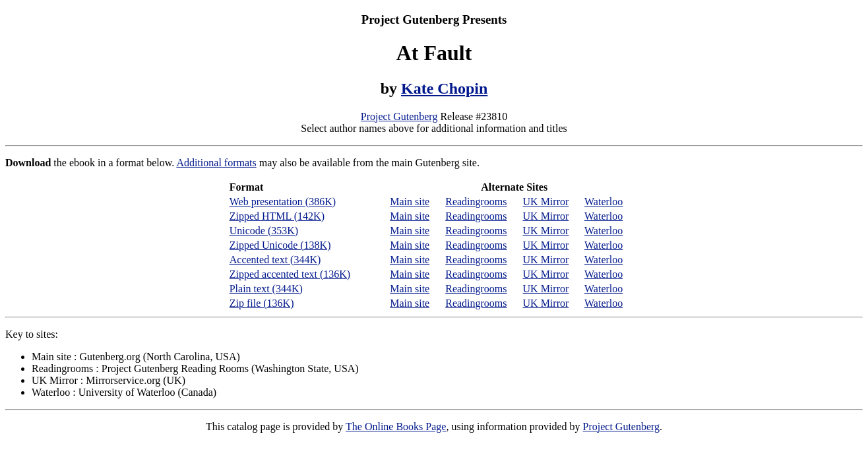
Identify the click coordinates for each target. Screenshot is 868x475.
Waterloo (604, 202)
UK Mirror (546, 202)
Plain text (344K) (266, 289)
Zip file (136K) (262, 303)
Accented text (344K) (275, 260)
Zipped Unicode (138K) (280, 245)
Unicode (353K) (264, 231)
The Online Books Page (396, 427)
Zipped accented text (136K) (290, 274)
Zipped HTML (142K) (277, 216)
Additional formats (216, 163)
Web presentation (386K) (283, 202)
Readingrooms (476, 202)
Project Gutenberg (399, 116)
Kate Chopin (444, 88)
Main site (410, 202)
